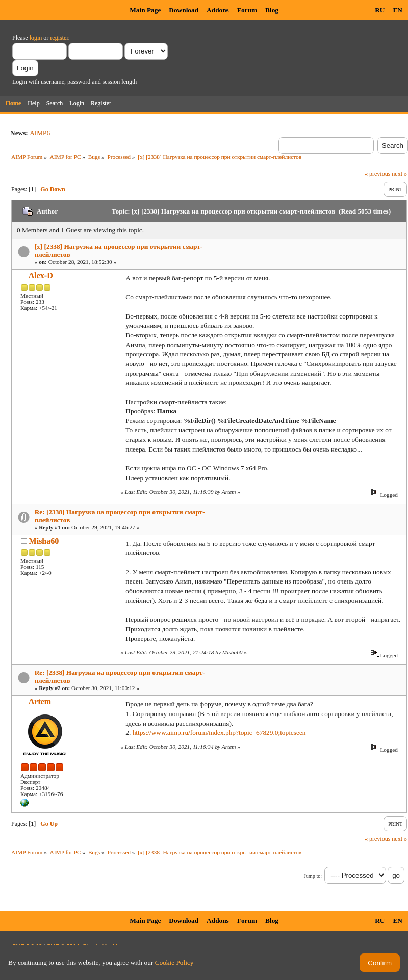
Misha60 (44, 541)
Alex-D (41, 275)
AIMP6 (40, 133)
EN (398, 10)
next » (399, 174)
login (36, 38)
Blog (272, 10)
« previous (377, 174)
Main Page (145, 10)
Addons (218, 10)
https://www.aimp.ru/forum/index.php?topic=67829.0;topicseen (219, 733)
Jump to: (313, 876)
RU (380, 10)
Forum (247, 10)
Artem (40, 701)
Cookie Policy (174, 962)
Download (184, 10)
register (59, 38)
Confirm (380, 963)
